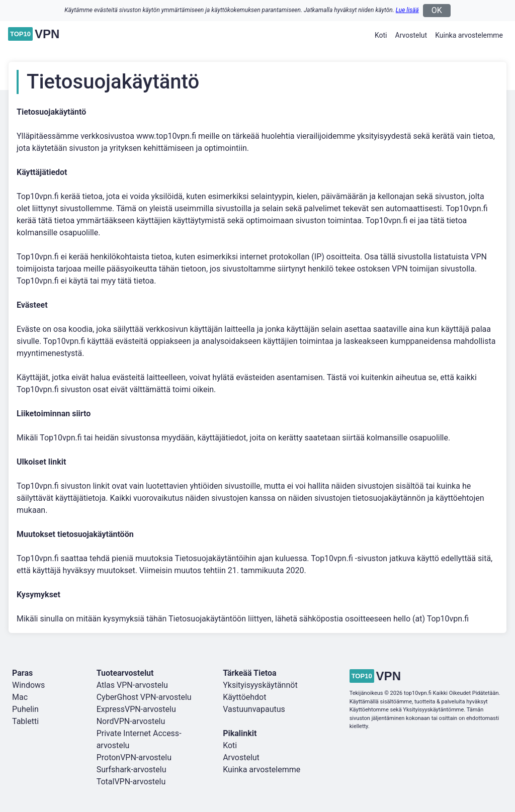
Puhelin (25, 709)
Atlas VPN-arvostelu (132, 685)
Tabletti (25, 721)
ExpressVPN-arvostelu (136, 709)
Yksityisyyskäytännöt (260, 685)
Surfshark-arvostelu (132, 770)
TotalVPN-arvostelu (131, 782)
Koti (381, 35)
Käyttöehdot (244, 697)
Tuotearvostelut (125, 673)
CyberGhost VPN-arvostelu (144, 697)
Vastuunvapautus (254, 709)
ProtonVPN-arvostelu (134, 757)
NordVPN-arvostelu (131, 721)
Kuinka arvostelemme (469, 35)
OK (437, 10)
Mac (20, 697)
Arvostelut (411, 35)
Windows (28, 685)
